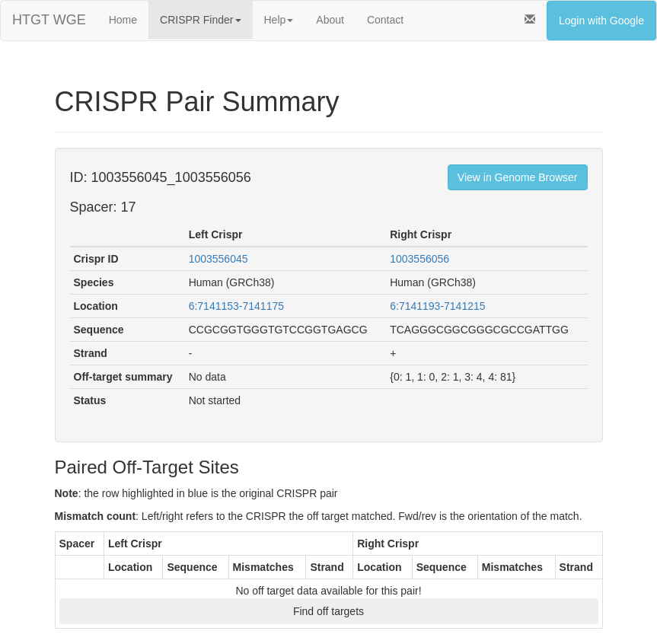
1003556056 (419, 259)
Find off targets (328, 611)
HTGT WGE (49, 20)
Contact (385, 20)
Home (123, 20)
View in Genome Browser (518, 177)
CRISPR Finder (200, 20)
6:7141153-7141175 (236, 306)
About (330, 20)
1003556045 (218, 259)
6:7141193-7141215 (437, 306)
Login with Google (601, 21)
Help (279, 20)
